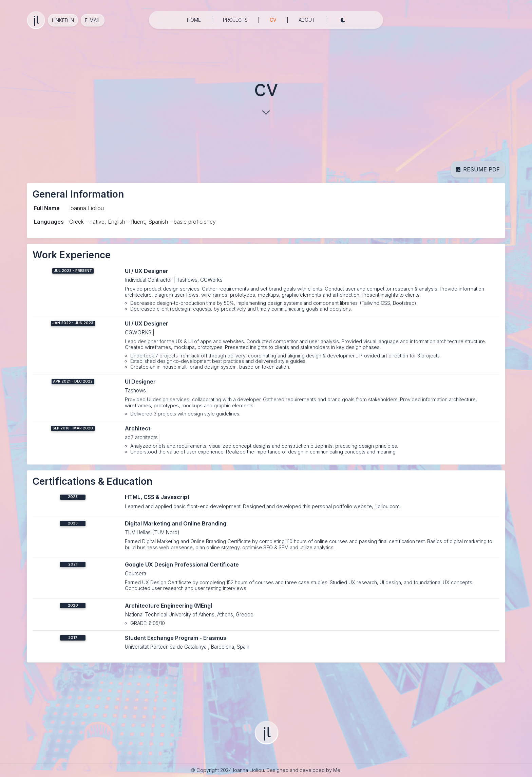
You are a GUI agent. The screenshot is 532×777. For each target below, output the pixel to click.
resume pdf (478, 169)
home (194, 20)
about (307, 20)
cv (273, 19)
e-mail (93, 20)
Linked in (63, 20)
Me (337, 770)
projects (235, 20)
